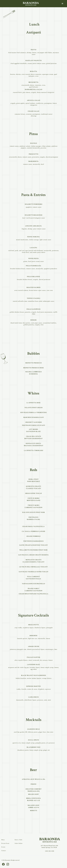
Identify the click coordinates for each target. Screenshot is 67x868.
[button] (62, 4)
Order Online (19, 843)
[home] (31, 4)
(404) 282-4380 (50, 851)
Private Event (5, 843)
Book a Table (18, 840)
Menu (3, 840)
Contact (4, 851)
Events (3, 847)
